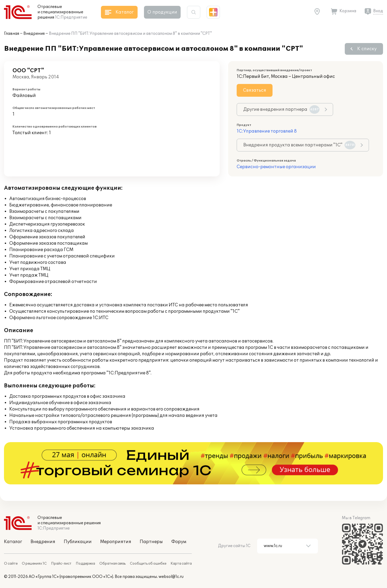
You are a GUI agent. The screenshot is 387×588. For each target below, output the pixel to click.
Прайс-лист (61, 564)
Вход (378, 11)
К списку (367, 49)
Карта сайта (181, 564)
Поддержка (85, 564)
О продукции (162, 12)
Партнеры (151, 542)
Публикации (78, 542)
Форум (179, 542)
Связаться (255, 90)
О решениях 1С (34, 564)
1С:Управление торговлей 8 (267, 131)
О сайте (11, 564)
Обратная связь (112, 564)
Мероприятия (116, 542)
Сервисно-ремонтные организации (276, 167)
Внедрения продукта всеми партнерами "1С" (299, 145)
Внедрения (34, 34)
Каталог (13, 542)
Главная (12, 34)
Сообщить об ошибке (148, 564)
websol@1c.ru (171, 577)
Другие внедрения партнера (281, 109)
